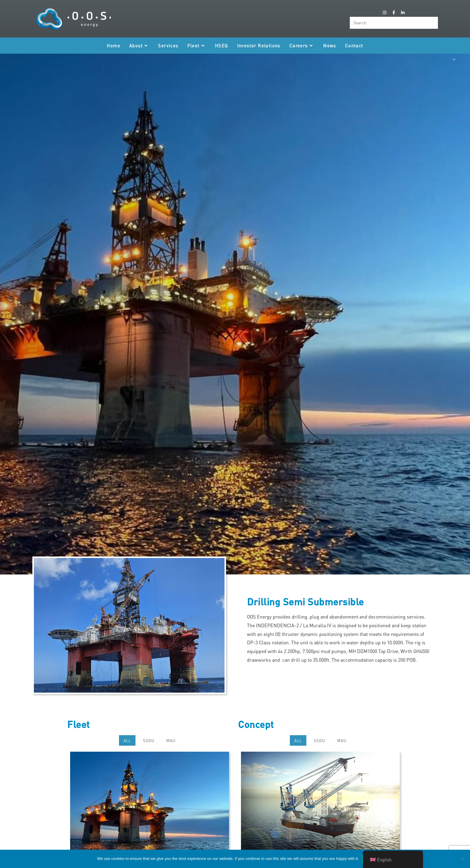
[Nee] (463, 859)
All (127, 740)
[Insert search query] (394, 23)
